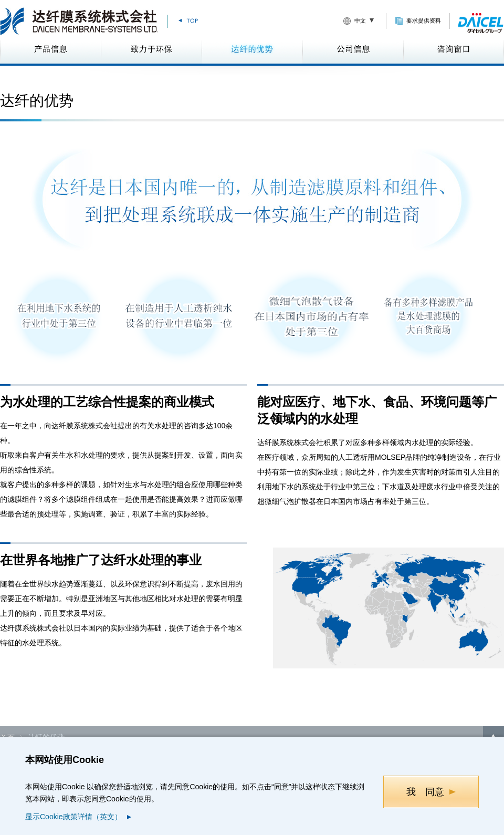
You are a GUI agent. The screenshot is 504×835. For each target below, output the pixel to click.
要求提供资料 (424, 20)
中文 (360, 20)
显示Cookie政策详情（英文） (73, 817)
